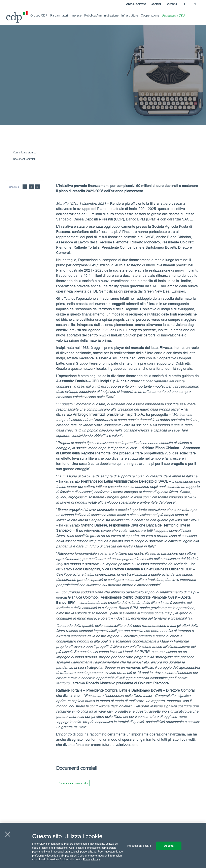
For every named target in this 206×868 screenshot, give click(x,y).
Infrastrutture (130, 15)
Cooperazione (150, 15)
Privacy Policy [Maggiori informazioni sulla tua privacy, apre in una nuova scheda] (92, 859)
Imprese (76, 15)
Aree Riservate (136, 4)
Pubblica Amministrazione (101, 15)
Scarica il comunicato (73, 783)
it (185, 4)
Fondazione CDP (174, 16)
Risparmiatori (59, 15)
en (194, 4)
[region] (103, 845)
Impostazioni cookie (139, 845)
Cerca (171, 4)
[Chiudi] (7, 834)
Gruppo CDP (39, 15)
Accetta (169, 845)
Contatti (156, 4)
